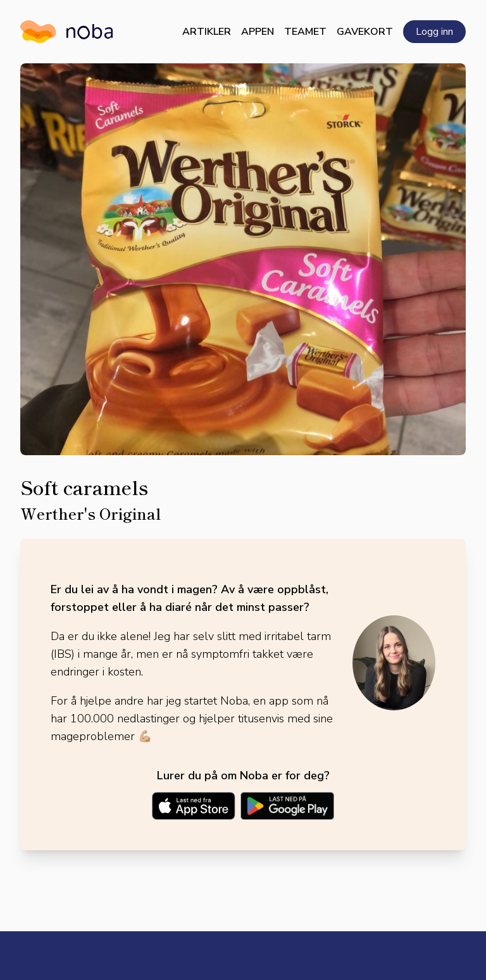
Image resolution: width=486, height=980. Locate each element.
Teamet (305, 32)
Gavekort (365, 32)
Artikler (207, 32)
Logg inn (434, 32)
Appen (258, 32)
